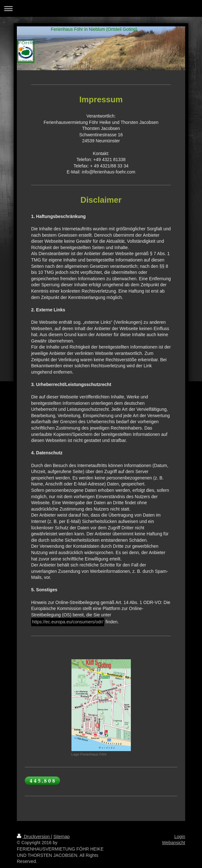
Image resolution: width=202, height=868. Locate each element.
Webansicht (174, 843)
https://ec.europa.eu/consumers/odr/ (68, 622)
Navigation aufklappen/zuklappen (101, 8)
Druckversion (34, 837)
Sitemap (61, 837)
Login (180, 837)
